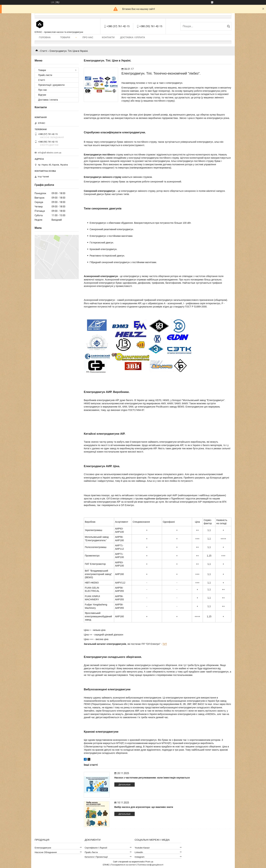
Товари (65, 37)
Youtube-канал (142, 848)
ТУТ (165, 644)
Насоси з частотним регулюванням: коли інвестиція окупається (152, 778)
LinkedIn (139, 852)
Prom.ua (149, 862)
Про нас (88, 37)
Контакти (108, 37)
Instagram (140, 857)
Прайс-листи (45, 75)
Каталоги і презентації (96, 857)
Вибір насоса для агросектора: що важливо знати (144, 807)
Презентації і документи (51, 85)
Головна (45, 37)
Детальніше (125, 785)
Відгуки (42, 95)
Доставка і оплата (133, 37)
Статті (44, 51)
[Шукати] (228, 26)
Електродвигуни (43, 848)
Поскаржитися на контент (123, 865)
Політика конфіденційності (150, 865)
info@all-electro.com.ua (50, 153)
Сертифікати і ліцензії (96, 848)
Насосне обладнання (46, 852)
